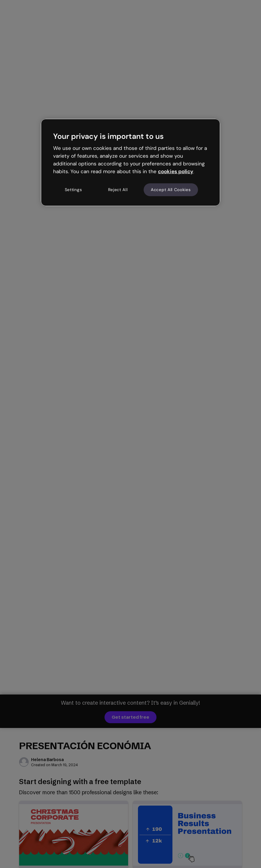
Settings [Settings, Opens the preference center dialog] (73, 190)
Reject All (118, 190)
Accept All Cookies (171, 190)
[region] (130, 162)
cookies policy (176, 171)
